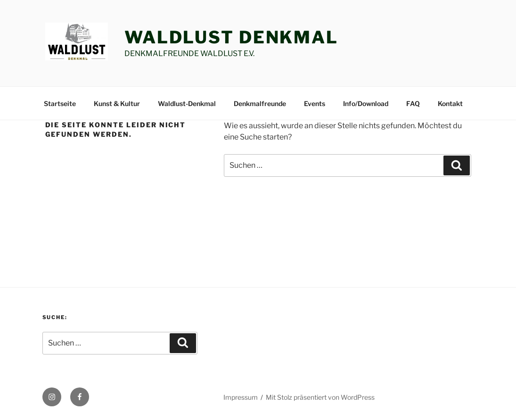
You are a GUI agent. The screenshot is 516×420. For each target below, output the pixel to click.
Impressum (241, 397)
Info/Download (366, 103)
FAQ (413, 103)
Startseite (60, 103)
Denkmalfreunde (260, 103)
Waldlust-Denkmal (187, 103)
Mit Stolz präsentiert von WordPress (320, 397)
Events (315, 103)
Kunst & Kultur (117, 103)
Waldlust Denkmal (231, 37)
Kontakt (450, 103)
